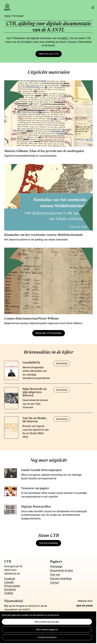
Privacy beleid (12, 586)
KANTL (65, 38)
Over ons (55, 574)
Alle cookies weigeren (47, 629)
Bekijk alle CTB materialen (49, 333)
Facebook (10, 579)
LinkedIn (9, 582)
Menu (93, 7)
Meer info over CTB (49, 54)
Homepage (56, 566)
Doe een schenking (49, 543)
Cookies (9, 593)
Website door (85, 601)
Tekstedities (62, 363)
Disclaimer (10, 589)
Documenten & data (61, 570)
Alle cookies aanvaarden (47, 622)
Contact (55, 582)
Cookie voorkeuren (47, 637)
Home (7, 16)
